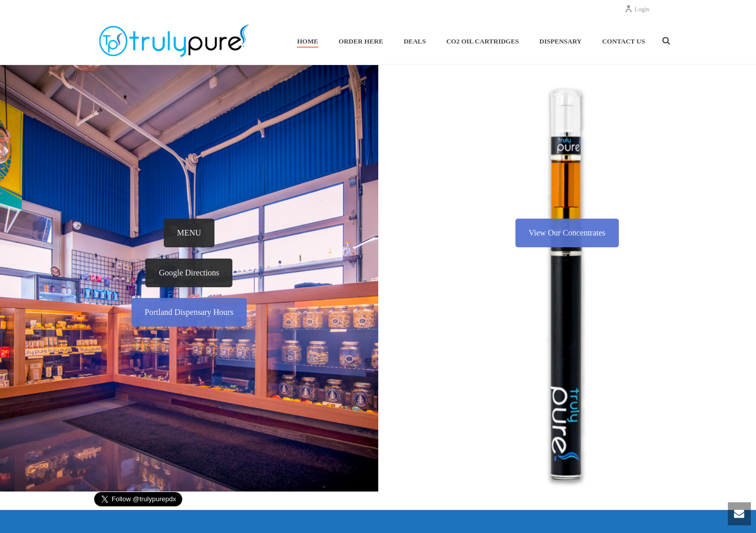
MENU (189, 233)
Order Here (361, 41)
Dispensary (561, 41)
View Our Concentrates (567, 233)
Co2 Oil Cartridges (483, 41)
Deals (415, 41)
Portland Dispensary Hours (189, 312)
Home (307, 41)
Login (637, 9)
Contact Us (623, 41)
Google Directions (189, 273)
